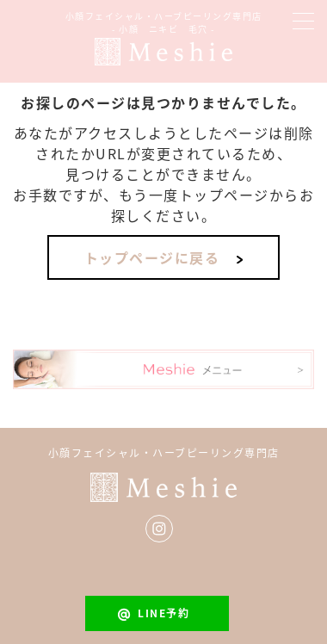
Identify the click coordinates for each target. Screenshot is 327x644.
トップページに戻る (152, 257)
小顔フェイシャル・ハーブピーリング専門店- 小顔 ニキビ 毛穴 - (164, 22)
